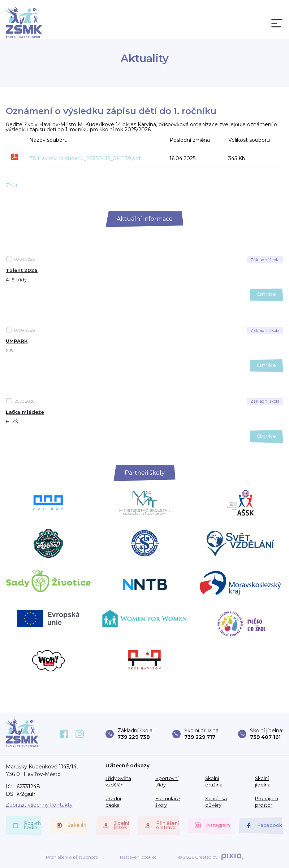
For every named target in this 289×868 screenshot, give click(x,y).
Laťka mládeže (25, 412)
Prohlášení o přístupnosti (72, 857)
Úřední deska (113, 802)
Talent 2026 (22, 270)
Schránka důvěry (216, 802)
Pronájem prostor (267, 802)
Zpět (12, 185)
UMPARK (17, 341)
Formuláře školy (168, 802)
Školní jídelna (263, 782)
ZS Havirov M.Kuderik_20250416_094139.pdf (85, 158)
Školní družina (214, 782)
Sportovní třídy (167, 782)
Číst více (266, 294)
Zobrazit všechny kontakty (39, 805)
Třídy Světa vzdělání (118, 782)
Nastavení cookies (138, 857)
